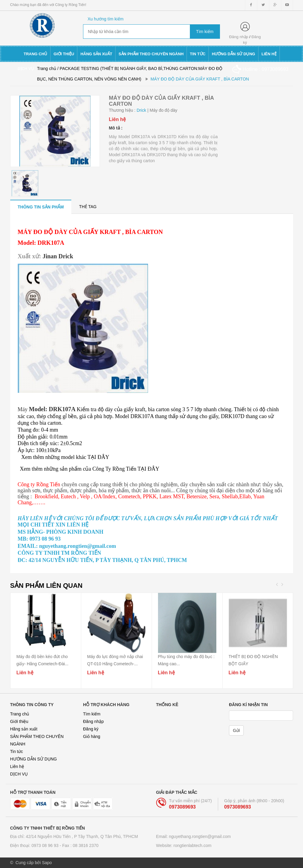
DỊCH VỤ (19, 774)
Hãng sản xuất (24, 729)
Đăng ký (91, 729)
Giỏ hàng (92, 736)
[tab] (41, 207)
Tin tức (17, 751)
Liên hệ (17, 766)
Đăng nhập (238, 37)
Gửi (236, 730)
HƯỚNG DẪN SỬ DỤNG (34, 759)
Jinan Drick (58, 256)
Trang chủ (20, 714)
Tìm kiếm (92, 714)
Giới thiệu (19, 721)
